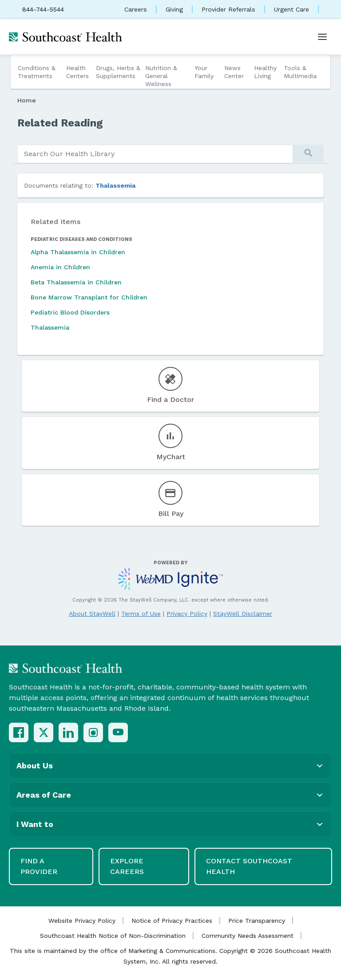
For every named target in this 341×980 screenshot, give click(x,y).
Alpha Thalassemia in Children (78, 252)
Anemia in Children (60, 267)
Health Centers (77, 72)
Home (27, 100)
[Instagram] (93, 732)
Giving (174, 9)
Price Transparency (257, 921)
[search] (155, 154)
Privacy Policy (187, 614)
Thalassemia (115, 185)
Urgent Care (291, 9)
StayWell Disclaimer (243, 614)
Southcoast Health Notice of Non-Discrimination (113, 936)
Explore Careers (127, 866)
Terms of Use (141, 614)
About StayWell (92, 614)
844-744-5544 (43, 9)
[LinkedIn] (68, 732)
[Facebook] (19, 732)
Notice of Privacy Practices (172, 921)
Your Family (204, 72)
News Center (234, 72)
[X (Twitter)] (44, 732)
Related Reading (60, 123)
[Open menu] (322, 37)
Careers (136, 9)
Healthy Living (265, 72)
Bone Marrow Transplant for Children (89, 297)
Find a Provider (39, 866)
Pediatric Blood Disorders (70, 312)
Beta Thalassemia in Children (76, 282)
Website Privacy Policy (82, 921)
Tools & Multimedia (300, 72)
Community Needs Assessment (248, 936)
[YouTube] (118, 732)
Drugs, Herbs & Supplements (118, 72)
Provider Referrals (228, 9)
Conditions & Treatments (37, 72)
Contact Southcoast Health (249, 866)
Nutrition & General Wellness (161, 76)
